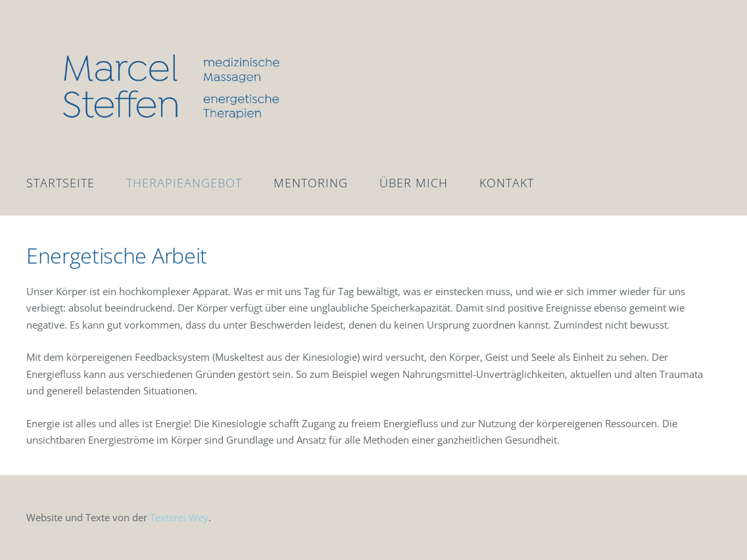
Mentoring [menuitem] (311, 183)
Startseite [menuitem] (60, 183)
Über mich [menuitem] (414, 183)
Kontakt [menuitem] (507, 183)
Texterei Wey (179, 517)
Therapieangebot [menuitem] (184, 183)
